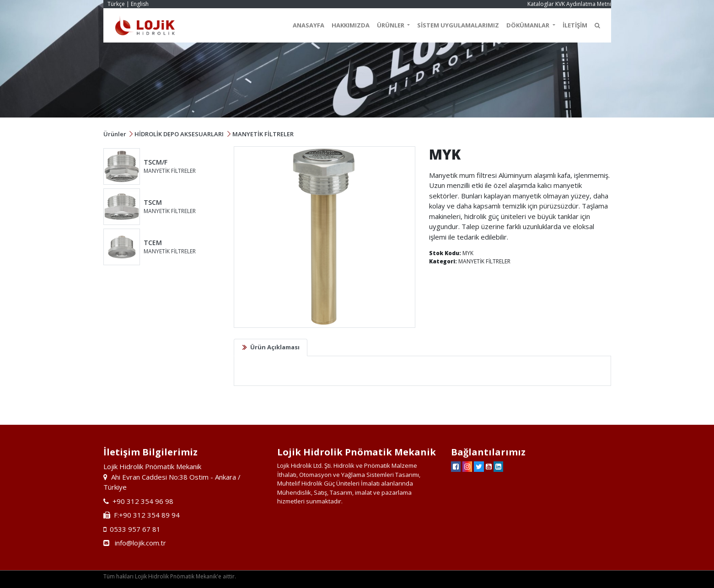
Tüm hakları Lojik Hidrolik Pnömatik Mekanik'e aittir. (170, 576)
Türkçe (116, 4)
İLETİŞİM (575, 25)
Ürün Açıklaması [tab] (275, 347)
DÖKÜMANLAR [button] (529, 25)
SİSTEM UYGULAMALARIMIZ (458, 25)
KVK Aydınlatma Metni (583, 4)
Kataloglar (541, 4)
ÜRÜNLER (391, 25)
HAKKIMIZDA (351, 25)
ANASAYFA (309, 25)
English (140, 4)
